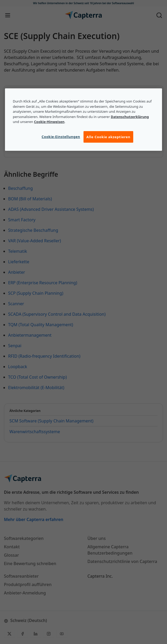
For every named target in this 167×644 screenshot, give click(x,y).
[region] (83, 120)
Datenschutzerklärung (130, 117)
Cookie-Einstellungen (61, 137)
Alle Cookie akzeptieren (108, 137)
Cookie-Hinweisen (49, 122)
